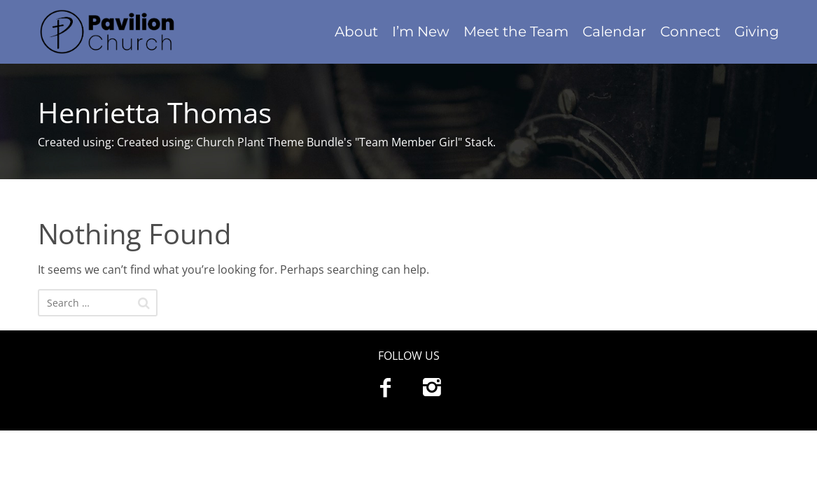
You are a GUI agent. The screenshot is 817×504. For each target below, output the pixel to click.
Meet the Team (516, 31)
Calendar (614, 31)
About (356, 31)
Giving (757, 31)
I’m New (421, 31)
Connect (690, 31)
